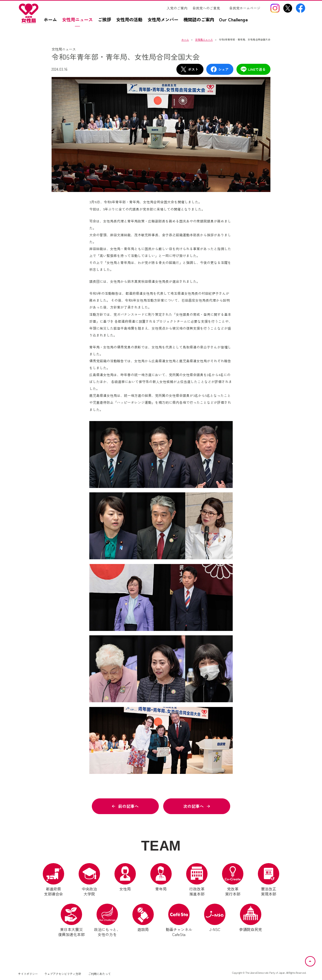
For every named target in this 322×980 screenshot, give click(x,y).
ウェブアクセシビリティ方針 (63, 974)
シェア (219, 69)
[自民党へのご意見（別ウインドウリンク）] (208, 8)
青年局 (161, 877)
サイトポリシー (28, 974)
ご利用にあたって (99, 974)
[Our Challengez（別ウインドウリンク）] (236, 22)
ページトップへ (315, 960)
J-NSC (215, 918)
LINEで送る (253, 69)
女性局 (125, 877)
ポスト (189, 69)
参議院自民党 (251, 918)
